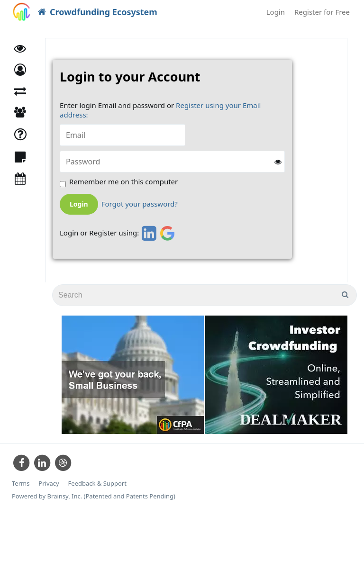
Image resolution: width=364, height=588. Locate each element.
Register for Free (322, 12)
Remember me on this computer (123, 182)
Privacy (49, 484)
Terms (21, 484)
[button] (20, 70)
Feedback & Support (97, 484)
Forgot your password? (140, 204)
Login (276, 12)
